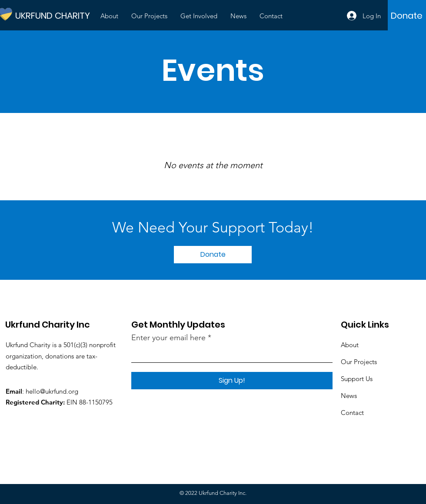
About (350, 345)
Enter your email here (168, 338)
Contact (352, 413)
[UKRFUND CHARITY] (54, 15)
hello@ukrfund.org (52, 391)
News (349, 396)
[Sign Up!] (232, 381)
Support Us (357, 379)
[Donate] (407, 16)
